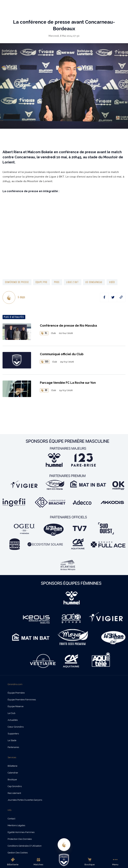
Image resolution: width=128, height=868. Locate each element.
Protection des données (20, 839)
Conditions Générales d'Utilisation (25, 846)
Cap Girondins (15, 786)
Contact (11, 819)
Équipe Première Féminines (22, 700)
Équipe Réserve (16, 706)
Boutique (90, 862)
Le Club (11, 713)
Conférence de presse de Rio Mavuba (68, 326)
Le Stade (12, 740)
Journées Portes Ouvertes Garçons (25, 800)
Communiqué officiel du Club (62, 354)
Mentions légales (16, 825)
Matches (38, 862)
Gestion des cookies (18, 853)
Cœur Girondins (16, 727)
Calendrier (13, 773)
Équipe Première (16, 693)
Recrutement (14, 793)
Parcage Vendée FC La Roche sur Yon (68, 383)
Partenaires (13, 747)
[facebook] (104, 297)
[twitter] (113, 297)
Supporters (13, 734)
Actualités (13, 720)
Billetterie (13, 862)
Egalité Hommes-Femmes (21, 832)
